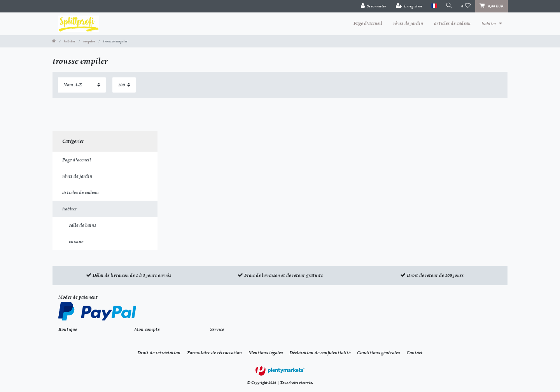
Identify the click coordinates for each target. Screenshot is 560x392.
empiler (89, 41)
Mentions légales (266, 353)
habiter (489, 24)
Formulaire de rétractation (214, 353)
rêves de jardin (408, 23)
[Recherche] (449, 6)
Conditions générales (378, 353)
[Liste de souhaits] (466, 6)
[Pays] (434, 6)
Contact (415, 353)
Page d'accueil (368, 23)
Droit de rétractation (159, 353)
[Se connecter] (374, 6)
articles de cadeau (452, 23)
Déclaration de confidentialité (320, 353)
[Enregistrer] (409, 6)
